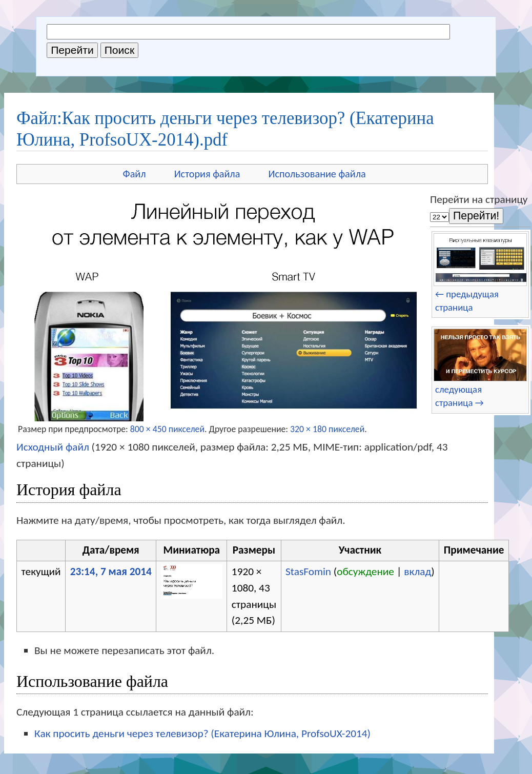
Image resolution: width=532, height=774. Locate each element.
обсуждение (365, 572)
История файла (207, 174)
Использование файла (317, 174)
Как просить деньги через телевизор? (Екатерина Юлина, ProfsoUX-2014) (202, 734)
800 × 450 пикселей (167, 429)
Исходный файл (53, 447)
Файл (135, 174)
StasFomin (308, 572)
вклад (417, 572)
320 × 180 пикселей (327, 429)
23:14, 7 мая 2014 (111, 572)
